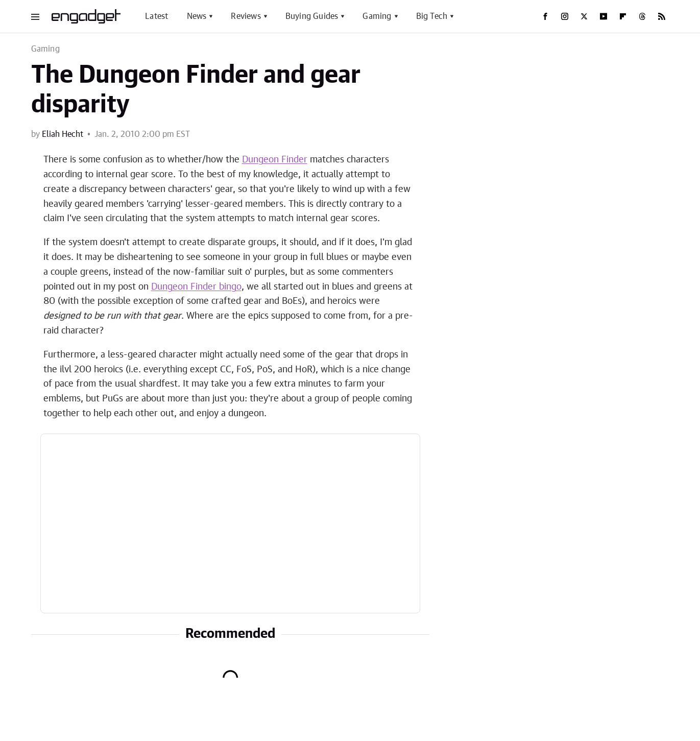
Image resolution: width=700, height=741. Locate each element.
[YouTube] (604, 16)
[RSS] (662, 16)
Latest (156, 16)
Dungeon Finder (275, 160)
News (197, 16)
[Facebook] (545, 16)
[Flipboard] (623, 16)
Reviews (246, 16)
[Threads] (642, 16)
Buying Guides (312, 16)
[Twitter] (584, 16)
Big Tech (432, 16)
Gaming (377, 16)
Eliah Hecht (63, 134)
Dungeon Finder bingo (196, 287)
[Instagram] (565, 16)
